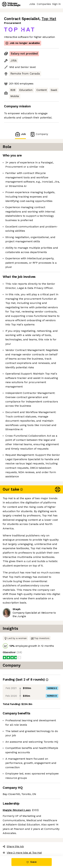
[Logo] (11, 4)
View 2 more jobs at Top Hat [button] (22, 853)
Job (20, 134)
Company (39, 134)
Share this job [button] (13, 846)
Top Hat (49, 19)
